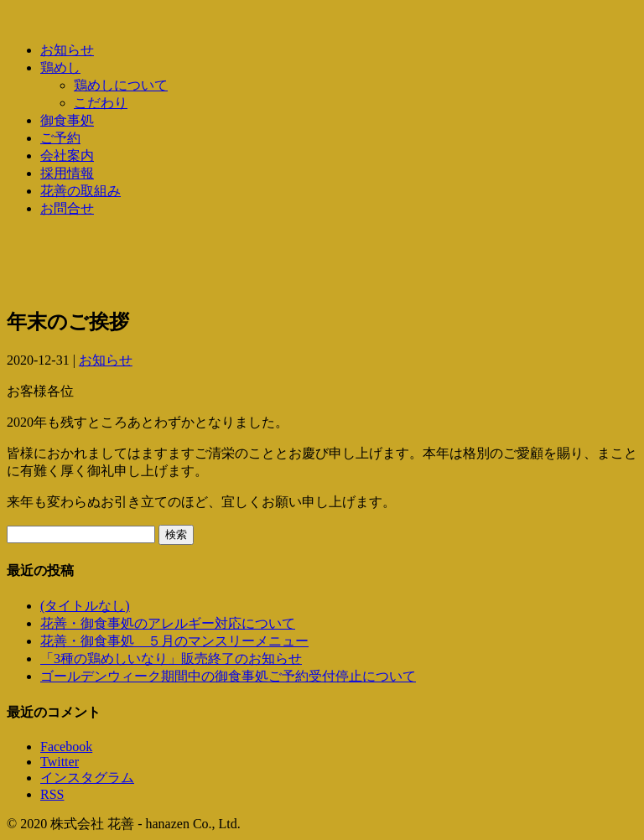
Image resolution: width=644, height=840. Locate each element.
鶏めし (60, 67)
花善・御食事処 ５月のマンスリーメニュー (174, 641)
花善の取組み (80, 191)
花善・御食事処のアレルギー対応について (168, 623)
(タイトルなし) (85, 606)
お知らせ (67, 50)
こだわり (101, 103)
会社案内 (67, 156)
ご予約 (60, 138)
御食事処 (67, 120)
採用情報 (67, 173)
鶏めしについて (121, 85)
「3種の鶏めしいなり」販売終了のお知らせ (171, 659)
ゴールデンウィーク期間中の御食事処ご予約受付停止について (228, 676)
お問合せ (67, 208)
